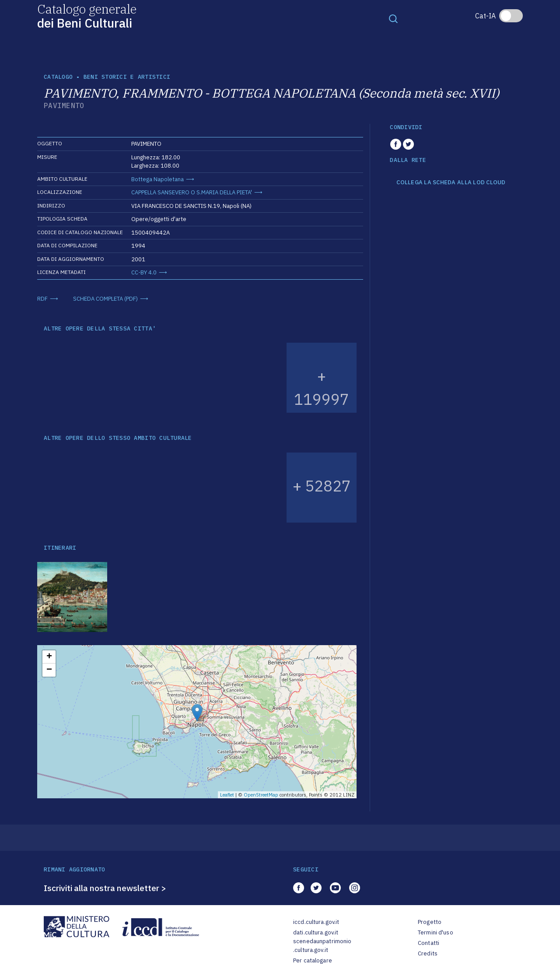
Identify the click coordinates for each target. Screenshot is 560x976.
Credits (428, 953)
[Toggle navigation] (393, 18)
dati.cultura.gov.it (316, 932)
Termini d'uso (436, 932)
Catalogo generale (87, 16)
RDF (42, 299)
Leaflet (227, 795)
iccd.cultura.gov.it (316, 922)
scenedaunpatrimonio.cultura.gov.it (322, 946)
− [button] (49, 670)
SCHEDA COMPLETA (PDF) (105, 299)
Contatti (429, 943)
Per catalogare (313, 960)
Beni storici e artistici (127, 77)
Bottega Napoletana (157, 179)
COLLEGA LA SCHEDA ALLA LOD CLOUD (451, 183)
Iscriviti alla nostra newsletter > (105, 888)
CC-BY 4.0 (144, 272)
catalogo (58, 77)
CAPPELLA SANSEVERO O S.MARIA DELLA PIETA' (192, 192)
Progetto (430, 922)
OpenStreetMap (261, 795)
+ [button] (49, 657)
